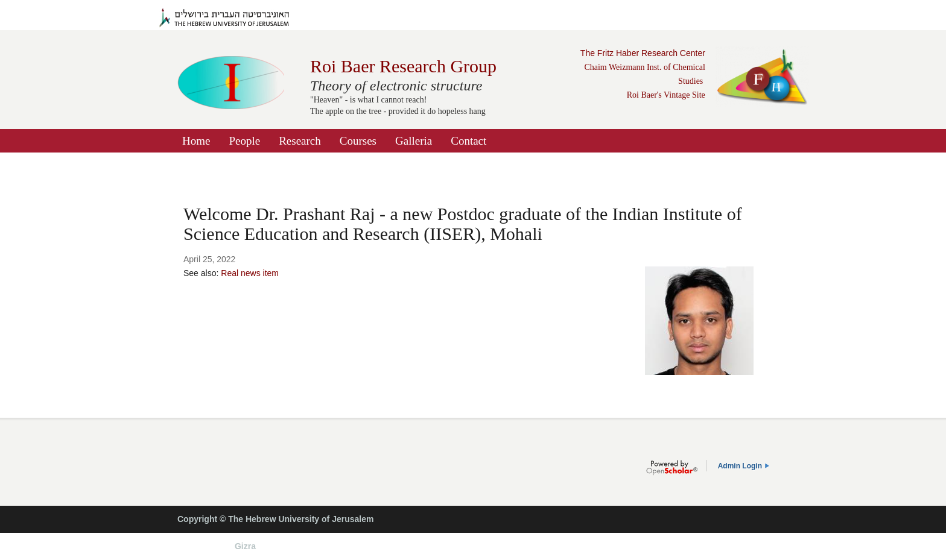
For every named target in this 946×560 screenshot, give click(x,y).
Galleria (414, 141)
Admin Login (740, 466)
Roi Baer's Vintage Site (666, 95)
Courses (358, 141)
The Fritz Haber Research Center (643, 53)
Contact (468, 141)
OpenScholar (672, 468)
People (244, 141)
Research (300, 141)
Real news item (250, 273)
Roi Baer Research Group (403, 66)
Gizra (245, 546)
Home (196, 141)
